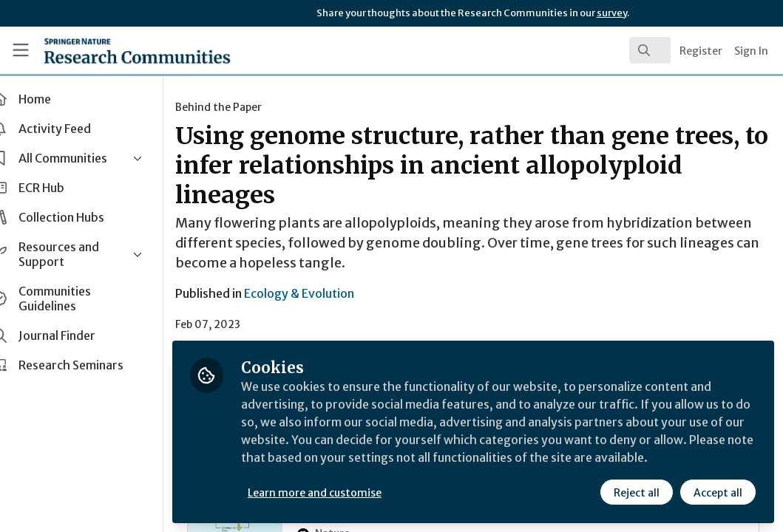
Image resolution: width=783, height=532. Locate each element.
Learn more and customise (340, 493)
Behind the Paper (244, 107)
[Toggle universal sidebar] (21, 50)
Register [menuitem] (701, 51)
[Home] (112, 50)
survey (612, 13)
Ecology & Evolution (325, 293)
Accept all (718, 493)
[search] (650, 50)
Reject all (637, 493)
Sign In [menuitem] (751, 51)
